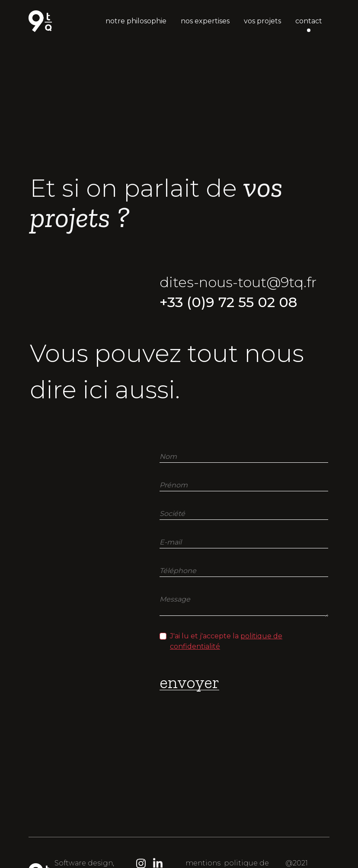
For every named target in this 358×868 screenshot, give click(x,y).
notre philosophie (136, 21)
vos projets (262, 21)
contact (309, 21)
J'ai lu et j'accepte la (226, 641)
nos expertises (205, 21)
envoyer (189, 682)
